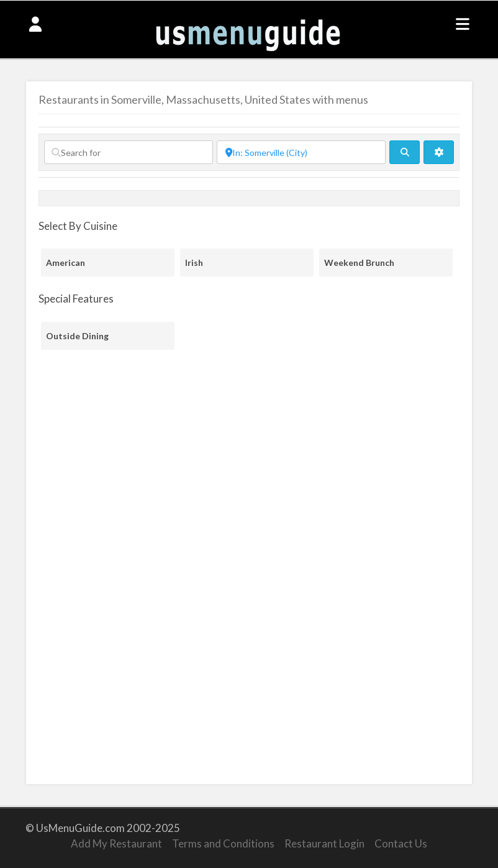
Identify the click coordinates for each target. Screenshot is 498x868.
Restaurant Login (324, 843)
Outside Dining (77, 336)
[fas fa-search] (405, 152)
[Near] (301, 152)
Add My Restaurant (116, 843)
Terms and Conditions (223, 843)
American (66, 263)
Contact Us (401, 843)
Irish (194, 263)
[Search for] (129, 152)
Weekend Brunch (359, 263)
